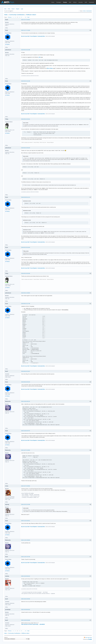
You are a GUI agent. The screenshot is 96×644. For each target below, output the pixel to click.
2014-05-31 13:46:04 (26, 293)
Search (13, 9)
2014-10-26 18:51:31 (26, 401)
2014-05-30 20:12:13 (26, 197)
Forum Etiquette (33, 36)
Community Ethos (41, 36)
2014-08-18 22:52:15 (26, 382)
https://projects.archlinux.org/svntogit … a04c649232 (33, 624)
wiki (40, 57)
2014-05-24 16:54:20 (26, 148)
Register (18, 9)
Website (8, 44)
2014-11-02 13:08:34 (26, 540)
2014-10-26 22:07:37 (26, 431)
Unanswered (89, 11)
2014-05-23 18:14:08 (26, 50)
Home (53, 2)
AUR (86, 2)
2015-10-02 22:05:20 (26, 599)
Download (91, 2)
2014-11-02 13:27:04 (26, 557)
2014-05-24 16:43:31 (26, 119)
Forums (65, 2)
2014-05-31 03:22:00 (26, 273)
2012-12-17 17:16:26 (26, 30)
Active (84, 11)
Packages (59, 2)
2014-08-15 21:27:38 (26, 304)
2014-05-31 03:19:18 (26, 247)
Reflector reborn (31, 15)
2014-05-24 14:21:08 (26, 81)
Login (22, 9)
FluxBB (90, 639)
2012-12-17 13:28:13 (26, 20)
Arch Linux (8, 2)
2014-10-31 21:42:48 (26, 504)
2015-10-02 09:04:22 (26, 576)
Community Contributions (17, 15)
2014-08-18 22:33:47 (26, 371)
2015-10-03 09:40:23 (26, 610)
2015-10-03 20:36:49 (26, 620)
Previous (10, 17)
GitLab (75, 2)
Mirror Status (50, 68)
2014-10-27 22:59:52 (26, 486)
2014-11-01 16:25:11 (26, 521)
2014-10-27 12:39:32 (26, 450)
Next (28, 17)
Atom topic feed (89, 637)
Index (5, 9)
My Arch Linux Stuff (25, 36)
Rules (9, 9)
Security (81, 2)
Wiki (70, 2)
